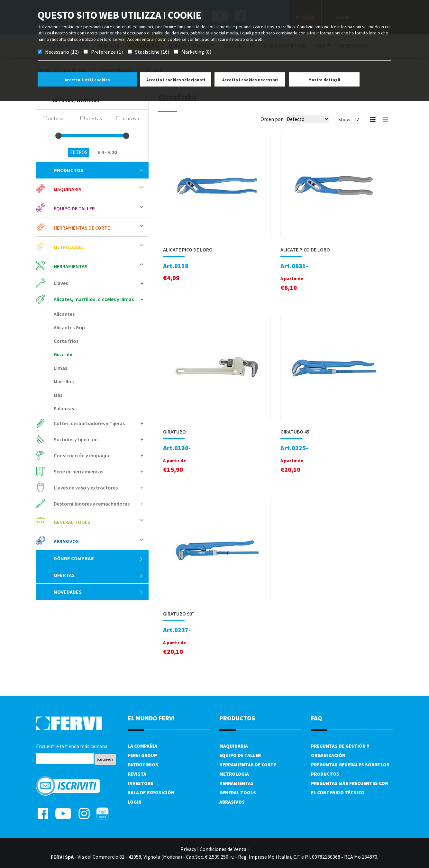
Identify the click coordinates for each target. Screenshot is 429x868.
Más (58, 395)
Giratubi (63, 354)
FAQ (317, 718)
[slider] (59, 136)
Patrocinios (143, 765)
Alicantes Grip (69, 327)
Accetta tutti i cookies (87, 80)
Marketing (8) (196, 52)
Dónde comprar (99, 558)
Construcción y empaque (82, 455)
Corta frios (66, 341)
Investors (141, 783)
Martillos (64, 381)
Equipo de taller (74, 208)
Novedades (99, 592)
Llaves (61, 283)
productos (99, 170)
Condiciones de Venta (223, 849)
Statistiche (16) (152, 52)
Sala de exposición (151, 793)
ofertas (99, 575)
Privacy (188, 849)
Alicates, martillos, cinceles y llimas (94, 299)
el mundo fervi (151, 718)
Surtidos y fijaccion (76, 439)
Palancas (64, 408)
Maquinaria (68, 189)
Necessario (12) (62, 52)
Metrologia (68, 247)
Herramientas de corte (82, 228)
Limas (60, 368)
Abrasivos (66, 541)
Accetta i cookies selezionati (176, 80)
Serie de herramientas (78, 471)
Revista (137, 774)
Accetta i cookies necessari (250, 80)
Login (135, 802)
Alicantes (64, 314)
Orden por (272, 119)
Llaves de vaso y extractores (86, 488)
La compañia (142, 746)
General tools (72, 522)
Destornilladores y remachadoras (92, 504)
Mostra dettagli (324, 80)
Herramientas (71, 266)
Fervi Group (142, 755)
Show (344, 119)
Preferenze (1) (107, 52)
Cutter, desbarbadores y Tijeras (89, 423)
